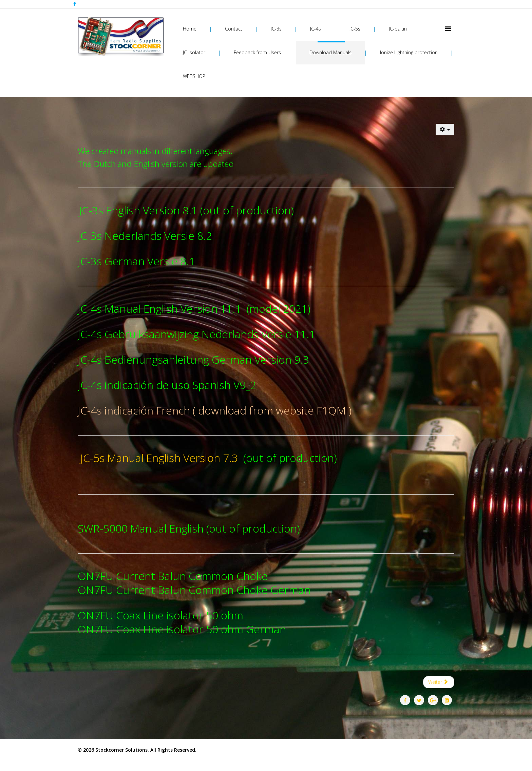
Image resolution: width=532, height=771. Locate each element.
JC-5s (355, 29)
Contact (234, 29)
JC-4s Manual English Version (149, 309)
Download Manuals (330, 52)
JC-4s (316, 29)
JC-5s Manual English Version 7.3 (159, 458)
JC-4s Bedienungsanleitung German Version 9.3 (193, 359)
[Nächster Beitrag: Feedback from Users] (439, 682)
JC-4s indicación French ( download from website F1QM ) (215, 410)
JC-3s (276, 29)
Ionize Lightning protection (409, 52)
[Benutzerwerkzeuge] (445, 130)
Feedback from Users (257, 52)
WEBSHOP (194, 76)
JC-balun (398, 29)
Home (190, 29)
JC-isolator (194, 52)
